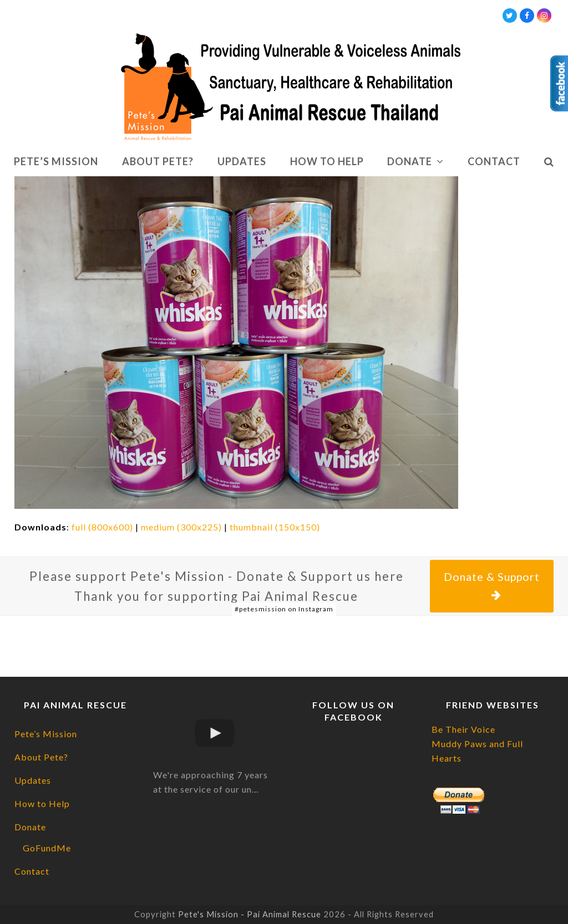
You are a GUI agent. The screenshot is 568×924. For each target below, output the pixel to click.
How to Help (42, 803)
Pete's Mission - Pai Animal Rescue (250, 914)
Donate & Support (492, 586)
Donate (30, 827)
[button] (549, 162)
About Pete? (41, 757)
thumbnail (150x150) (275, 527)
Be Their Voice (463, 729)
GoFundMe (47, 848)
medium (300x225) (181, 527)
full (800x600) (102, 527)
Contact (32, 871)
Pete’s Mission (46, 734)
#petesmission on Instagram (284, 609)
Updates (33, 780)
